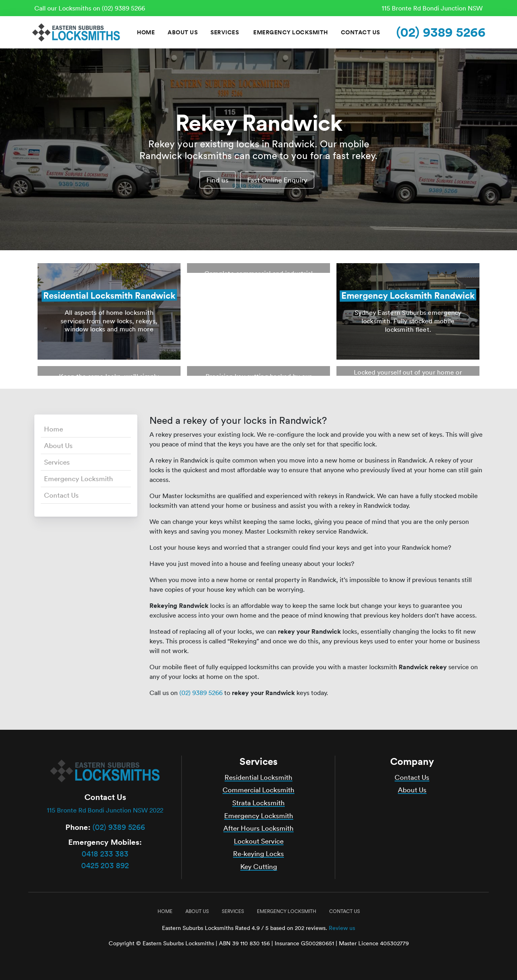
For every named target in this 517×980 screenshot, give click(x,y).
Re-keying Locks (258, 853)
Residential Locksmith (258, 777)
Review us (342, 928)
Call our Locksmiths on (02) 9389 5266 (90, 8)
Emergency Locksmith (291, 32)
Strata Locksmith (258, 803)
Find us (218, 180)
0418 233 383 (105, 854)
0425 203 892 (105, 865)
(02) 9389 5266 (441, 32)
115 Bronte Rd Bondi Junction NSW (432, 8)
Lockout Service (259, 841)
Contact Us (360, 32)
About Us (183, 32)
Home (146, 32)
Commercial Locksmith (258, 790)
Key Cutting (259, 866)
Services (225, 32)
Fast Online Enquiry (277, 180)
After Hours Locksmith (258, 828)
